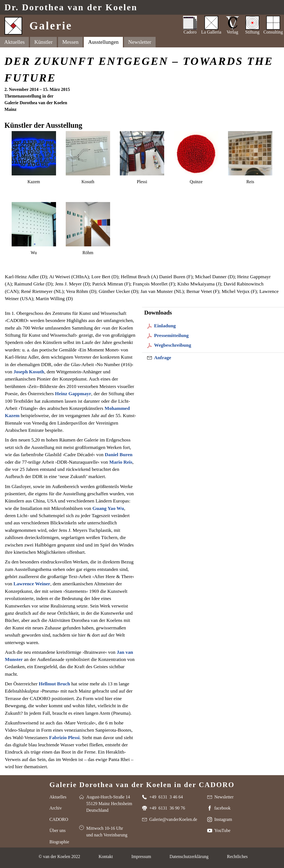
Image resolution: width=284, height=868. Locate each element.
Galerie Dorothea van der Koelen (142, 784)
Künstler (44, 42)
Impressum (141, 856)
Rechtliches (237, 856)
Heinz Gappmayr (73, 394)
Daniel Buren (119, 455)
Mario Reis (121, 462)
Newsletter (140, 42)
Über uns (57, 830)
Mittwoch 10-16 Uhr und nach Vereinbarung (107, 832)
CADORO (59, 819)
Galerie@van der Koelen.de (173, 819)
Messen (70, 42)
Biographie (59, 842)
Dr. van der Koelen (71, 7)
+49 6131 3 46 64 (166, 797)
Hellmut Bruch (54, 684)
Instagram (223, 819)
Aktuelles (14, 42)
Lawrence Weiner (32, 584)
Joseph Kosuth (29, 372)
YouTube (222, 830)
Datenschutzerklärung (189, 856)
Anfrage (163, 358)
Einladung (165, 326)
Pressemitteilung (172, 335)
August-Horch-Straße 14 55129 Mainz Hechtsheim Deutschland (109, 804)
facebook (223, 808)
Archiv (55, 808)
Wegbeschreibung (173, 345)
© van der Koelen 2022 (59, 856)
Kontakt (106, 856)
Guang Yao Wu (108, 508)
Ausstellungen (103, 42)
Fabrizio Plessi (64, 737)
